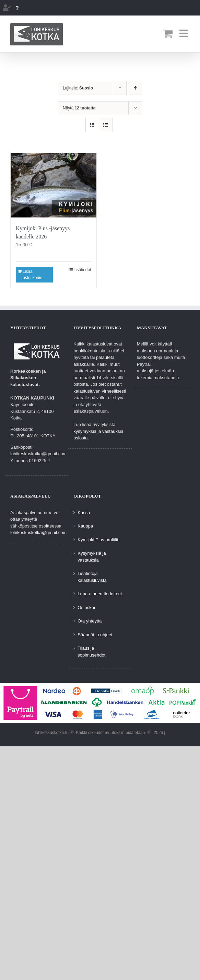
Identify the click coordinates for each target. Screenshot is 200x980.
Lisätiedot (82, 270)
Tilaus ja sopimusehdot (91, 652)
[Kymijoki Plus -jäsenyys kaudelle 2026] (54, 185)
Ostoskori (87, 608)
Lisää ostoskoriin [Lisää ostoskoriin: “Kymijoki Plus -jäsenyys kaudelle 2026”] (32, 275)
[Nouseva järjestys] (135, 88)
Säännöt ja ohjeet (95, 635)
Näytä (79, 108)
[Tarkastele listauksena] (106, 125)
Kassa (84, 513)
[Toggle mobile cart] (168, 33)
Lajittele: (78, 88)
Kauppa (85, 526)
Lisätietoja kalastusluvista (92, 577)
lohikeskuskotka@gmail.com (38, 532)
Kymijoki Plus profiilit (98, 540)
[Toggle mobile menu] (185, 33)
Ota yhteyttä (90, 621)
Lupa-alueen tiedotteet (100, 594)
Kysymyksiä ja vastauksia (92, 557)
